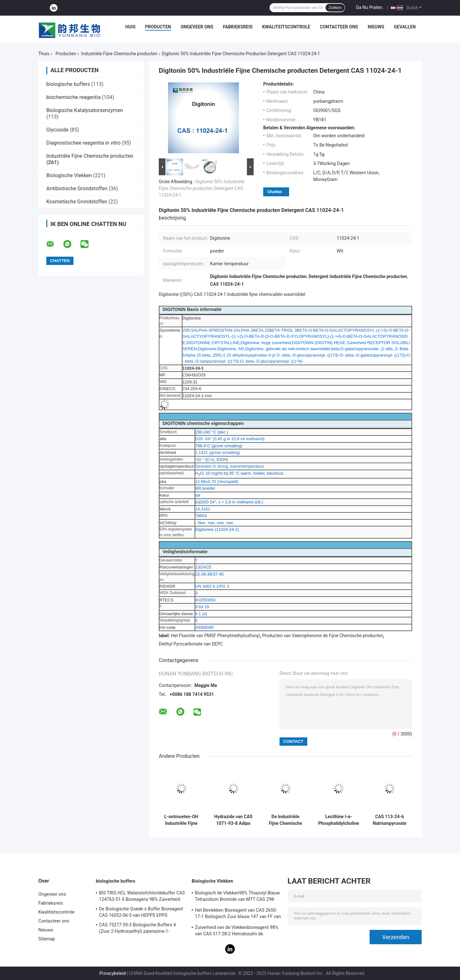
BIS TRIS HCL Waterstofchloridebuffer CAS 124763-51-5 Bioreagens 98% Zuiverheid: (142, 896)
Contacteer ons (339, 27)
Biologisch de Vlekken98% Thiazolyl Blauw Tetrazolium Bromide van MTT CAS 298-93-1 (237, 897)
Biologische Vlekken (69, 175)
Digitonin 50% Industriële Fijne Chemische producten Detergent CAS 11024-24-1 (202, 188)
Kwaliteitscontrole (286, 27)
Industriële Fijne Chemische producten (119, 54)
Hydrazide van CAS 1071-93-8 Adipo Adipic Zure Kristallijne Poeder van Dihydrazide (234, 820)
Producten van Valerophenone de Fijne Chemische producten (322, 636)
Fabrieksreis (238, 27)
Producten (158, 27)
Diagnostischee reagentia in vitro (83, 143)
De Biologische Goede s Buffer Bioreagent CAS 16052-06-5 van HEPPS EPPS (141, 912)
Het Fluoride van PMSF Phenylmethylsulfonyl (215, 636)
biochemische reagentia (73, 97)
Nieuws (376, 27)
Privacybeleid (113, 973)
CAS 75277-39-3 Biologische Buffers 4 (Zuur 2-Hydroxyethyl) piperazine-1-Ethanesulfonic (137, 929)
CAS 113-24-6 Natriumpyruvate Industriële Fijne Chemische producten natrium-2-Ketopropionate (390, 820)
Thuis (44, 54)
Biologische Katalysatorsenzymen (85, 110)
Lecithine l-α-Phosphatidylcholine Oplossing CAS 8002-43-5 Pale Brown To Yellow (339, 820)
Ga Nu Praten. (370, 7)
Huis (130, 27)
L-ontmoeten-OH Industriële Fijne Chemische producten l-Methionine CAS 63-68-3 (181, 820)
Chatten (275, 192)
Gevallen (405, 27)
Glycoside (57, 130)
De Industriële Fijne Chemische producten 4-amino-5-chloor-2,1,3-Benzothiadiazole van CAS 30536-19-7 (285, 820)
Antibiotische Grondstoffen (77, 188)
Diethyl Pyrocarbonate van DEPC (191, 644)
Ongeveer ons (197, 27)
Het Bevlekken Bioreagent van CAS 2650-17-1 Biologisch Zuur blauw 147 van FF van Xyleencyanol (238, 914)
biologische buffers (68, 84)
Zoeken (335, 8)
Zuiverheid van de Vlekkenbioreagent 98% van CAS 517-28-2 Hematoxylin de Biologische (237, 931)
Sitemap (47, 939)
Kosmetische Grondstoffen (77, 202)
